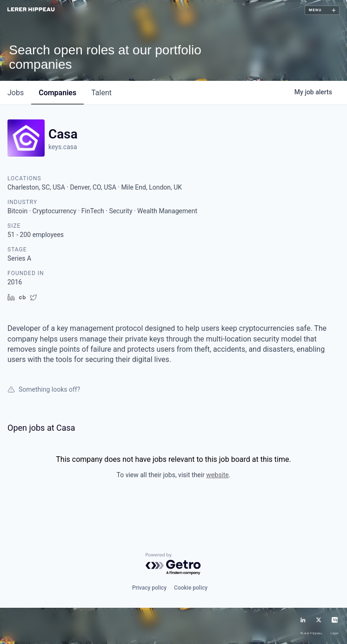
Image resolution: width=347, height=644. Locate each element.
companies (57, 93)
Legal (334, 633)
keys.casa (63, 147)
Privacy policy (149, 588)
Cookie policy (191, 588)
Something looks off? (44, 389)
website (217, 475)
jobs (16, 93)
